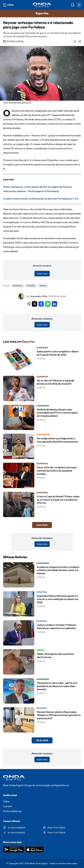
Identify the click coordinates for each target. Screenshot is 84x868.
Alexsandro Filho (39, 296)
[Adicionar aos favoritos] (75, 41)
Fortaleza (31, 286)
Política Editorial (12, 811)
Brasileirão (18, 286)
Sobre (6, 801)
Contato (8, 806)
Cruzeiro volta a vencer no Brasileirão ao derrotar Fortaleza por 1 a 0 (41, 199)
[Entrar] (79, 5)
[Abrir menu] (8, 5)
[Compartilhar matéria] (80, 41)
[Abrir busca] (73, 5)
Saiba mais (42, 274)
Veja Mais (42, 740)
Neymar (43, 286)
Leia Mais (42, 525)
